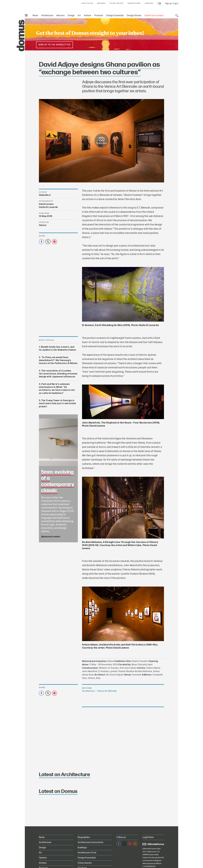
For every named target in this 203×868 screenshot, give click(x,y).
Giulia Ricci (45, 195)
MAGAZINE (101, 3)
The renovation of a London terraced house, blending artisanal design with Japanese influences (58, 374)
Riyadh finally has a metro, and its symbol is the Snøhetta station (58, 348)
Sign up (168, 3)
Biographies (84, 837)
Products (99, 16)
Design (71, 16)
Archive (88, 16)
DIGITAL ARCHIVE (117, 3)
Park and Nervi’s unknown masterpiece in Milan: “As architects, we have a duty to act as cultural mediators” (57, 389)
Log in (176, 3)
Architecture (47, 16)
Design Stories (134, 16)
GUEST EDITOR (87, 3)
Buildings (82, 848)
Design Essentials (115, 16)
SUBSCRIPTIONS (134, 3)
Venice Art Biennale (107, 691)
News (35, 16)
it (157, 4)
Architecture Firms (87, 853)
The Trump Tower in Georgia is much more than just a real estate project (58, 404)
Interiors (61, 16)
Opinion (43, 858)
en (160, 4)
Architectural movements (91, 842)
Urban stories (85, 863)
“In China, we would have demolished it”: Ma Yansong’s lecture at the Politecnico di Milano (58, 360)
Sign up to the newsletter (54, 45)
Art (79, 16)
